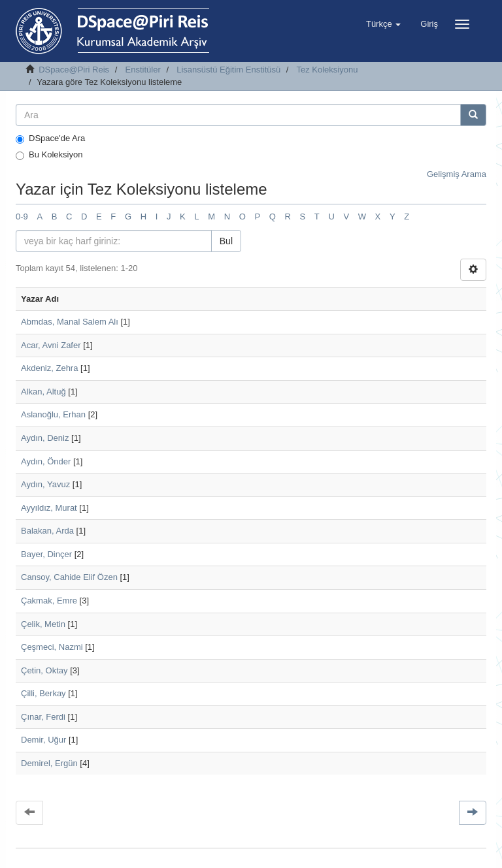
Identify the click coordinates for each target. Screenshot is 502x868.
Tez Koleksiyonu (327, 70)
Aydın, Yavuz (45, 484)
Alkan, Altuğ (43, 392)
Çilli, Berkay (43, 693)
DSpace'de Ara (50, 138)
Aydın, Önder (46, 461)
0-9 (22, 217)
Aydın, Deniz (45, 438)
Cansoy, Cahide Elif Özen (69, 577)
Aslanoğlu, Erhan (53, 414)
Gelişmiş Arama (457, 174)
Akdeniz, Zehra (49, 368)
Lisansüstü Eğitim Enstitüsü (228, 70)
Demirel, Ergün (49, 763)
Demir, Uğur (43, 740)
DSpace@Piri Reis (74, 70)
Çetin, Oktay (44, 670)
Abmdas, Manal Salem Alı (70, 322)
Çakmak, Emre (49, 601)
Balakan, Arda (47, 531)
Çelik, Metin (43, 624)
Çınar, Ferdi (43, 717)
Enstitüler (143, 70)
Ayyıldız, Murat (49, 508)
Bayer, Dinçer (46, 554)
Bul (226, 241)
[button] (383, 24)
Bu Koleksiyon (49, 155)
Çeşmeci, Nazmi (52, 647)
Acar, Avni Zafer (51, 345)
